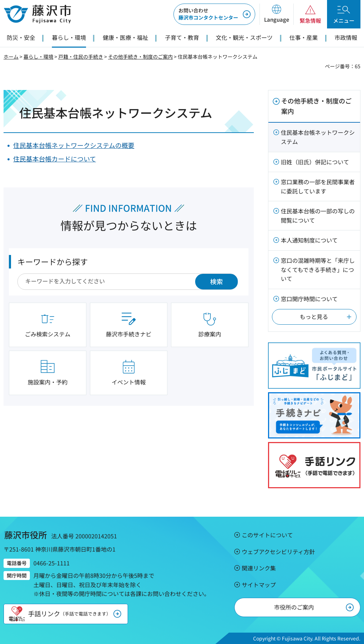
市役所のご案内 (294, 607)
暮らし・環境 (38, 57)
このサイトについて (267, 535)
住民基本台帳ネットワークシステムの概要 (74, 145)
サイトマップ (259, 585)
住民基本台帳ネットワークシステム (318, 137)
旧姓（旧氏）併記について (315, 162)
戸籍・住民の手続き (81, 57)
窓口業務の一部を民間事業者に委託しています (318, 186)
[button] (276, 14)
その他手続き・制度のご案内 (140, 57)
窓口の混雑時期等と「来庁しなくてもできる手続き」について (318, 269)
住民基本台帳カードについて (55, 159)
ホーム (11, 57)
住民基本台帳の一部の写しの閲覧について (318, 215)
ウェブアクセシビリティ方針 (278, 552)
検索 (216, 281)
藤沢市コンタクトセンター (208, 14)
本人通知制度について (309, 240)
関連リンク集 (259, 568)
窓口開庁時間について (309, 299)
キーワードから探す (53, 261)
